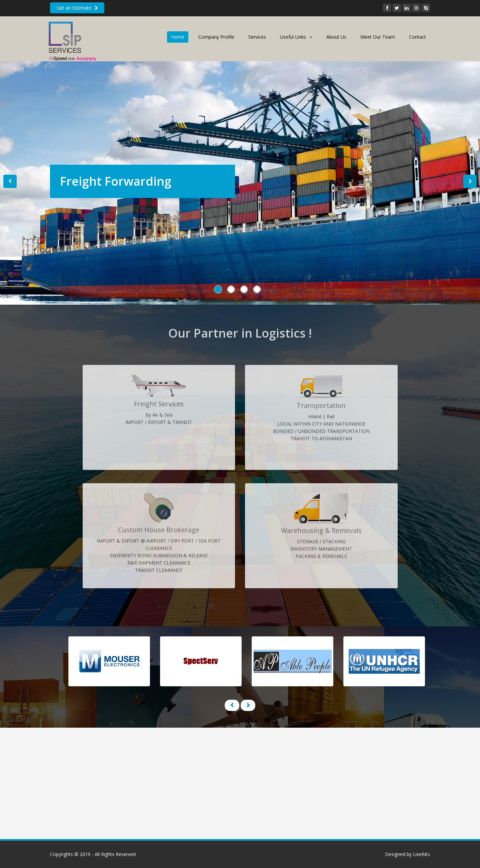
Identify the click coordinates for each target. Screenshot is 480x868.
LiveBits (421, 854)
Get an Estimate (77, 8)
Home (178, 37)
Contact (417, 37)
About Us (336, 37)
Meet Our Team (378, 37)
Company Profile (216, 37)
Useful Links (296, 37)
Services (257, 37)
